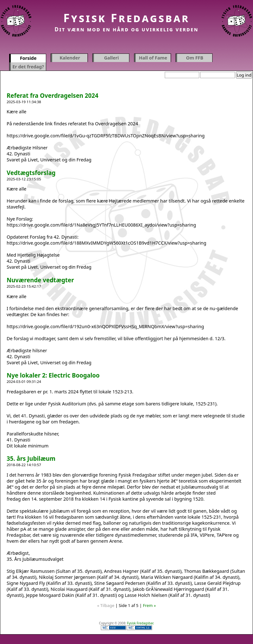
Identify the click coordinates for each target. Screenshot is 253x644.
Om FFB (195, 58)
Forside (28, 58)
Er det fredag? (28, 67)
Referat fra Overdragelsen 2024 (52, 95)
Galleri (111, 58)
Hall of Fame (153, 58)
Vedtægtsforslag (31, 173)
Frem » (149, 605)
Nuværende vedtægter (40, 280)
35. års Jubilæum (31, 458)
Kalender (70, 58)
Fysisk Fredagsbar (126, 18)
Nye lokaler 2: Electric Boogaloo (53, 375)
